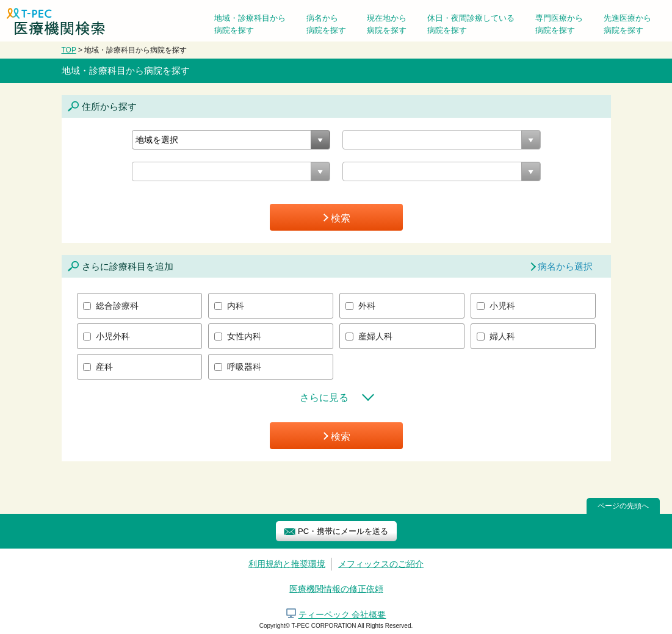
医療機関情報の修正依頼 (336, 589)
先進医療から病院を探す (627, 24)
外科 (367, 306)
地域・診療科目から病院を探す (250, 24)
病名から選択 (565, 266)
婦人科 (502, 336)
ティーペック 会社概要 (342, 614)
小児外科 (113, 336)
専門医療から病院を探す (559, 24)
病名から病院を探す (326, 24)
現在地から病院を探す (387, 24)
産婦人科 (375, 336)
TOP (69, 50)
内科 (236, 306)
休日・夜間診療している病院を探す (471, 24)
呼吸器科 (244, 367)
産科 (104, 367)
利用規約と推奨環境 (287, 564)
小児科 (502, 306)
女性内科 (244, 336)
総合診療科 (117, 306)
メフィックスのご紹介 (381, 564)
